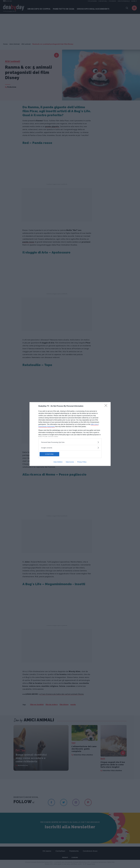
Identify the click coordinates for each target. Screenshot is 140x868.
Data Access (70, 462)
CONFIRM (50, 454)
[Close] (107, 406)
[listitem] (70, 442)
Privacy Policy (82, 462)
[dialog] (70, 434)
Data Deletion (58, 462)
